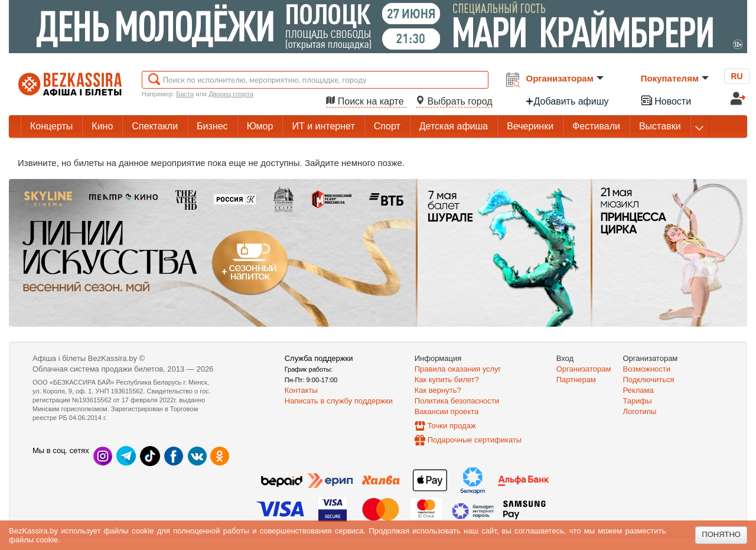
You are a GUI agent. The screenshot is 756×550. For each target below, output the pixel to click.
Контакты (301, 390)
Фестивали (596, 126)
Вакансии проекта (447, 411)
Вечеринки (530, 126)
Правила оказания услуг (458, 369)
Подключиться (649, 380)
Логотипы (640, 411)
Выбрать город (454, 101)
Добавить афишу (567, 101)
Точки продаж (452, 426)
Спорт (387, 126)
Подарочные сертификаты (475, 440)
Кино (102, 126)
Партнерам (576, 380)
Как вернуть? (438, 390)
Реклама (638, 390)
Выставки (660, 126)
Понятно (721, 534)
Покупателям (675, 78)
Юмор (260, 126)
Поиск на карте (366, 101)
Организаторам (565, 78)
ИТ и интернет (323, 126)
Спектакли (155, 126)
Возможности (647, 369)
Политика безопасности (457, 401)
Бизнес (212, 126)
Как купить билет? (447, 380)
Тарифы (638, 401)
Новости (666, 100)
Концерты (51, 126)
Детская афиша (454, 126)
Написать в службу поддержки (339, 401)
